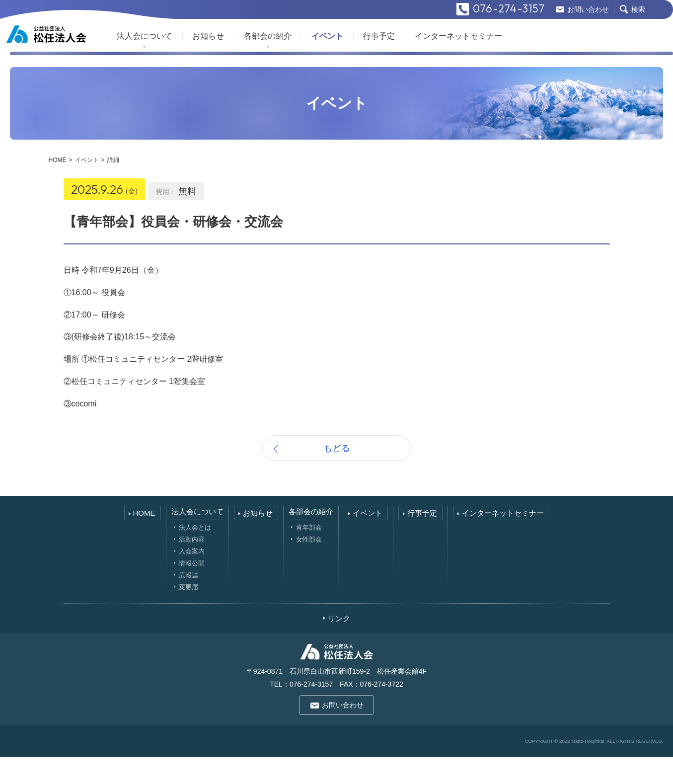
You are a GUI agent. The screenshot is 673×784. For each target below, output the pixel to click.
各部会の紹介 (310, 59)
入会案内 (192, 578)
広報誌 (188, 602)
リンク (339, 645)
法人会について (187, 59)
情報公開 (192, 590)
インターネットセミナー (501, 59)
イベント (370, 59)
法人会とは (195, 554)
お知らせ (250, 59)
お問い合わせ (343, 732)
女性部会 (309, 566)
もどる (337, 475)
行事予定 (421, 59)
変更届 (188, 614)
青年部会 (309, 554)
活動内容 (192, 566)
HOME (58, 187)
